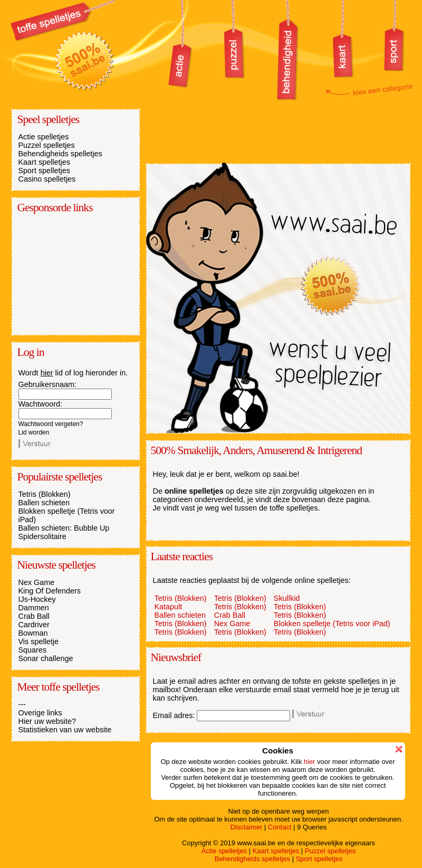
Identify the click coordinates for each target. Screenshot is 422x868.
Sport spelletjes (44, 171)
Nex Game (37, 582)
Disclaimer (246, 827)
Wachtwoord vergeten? (51, 424)
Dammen (34, 608)
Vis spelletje (39, 641)
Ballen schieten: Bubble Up (64, 528)
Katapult (169, 607)
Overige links (40, 713)
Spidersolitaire (42, 536)
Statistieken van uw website (65, 730)
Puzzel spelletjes (47, 145)
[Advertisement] (71, 273)
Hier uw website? (47, 721)
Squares (33, 650)
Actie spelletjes (44, 137)
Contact (280, 827)
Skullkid (287, 598)
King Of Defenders (50, 591)
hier (47, 373)
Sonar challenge (46, 658)
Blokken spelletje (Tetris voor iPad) (332, 624)
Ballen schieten (44, 503)
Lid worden (34, 432)
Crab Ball (34, 616)
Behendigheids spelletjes (60, 154)
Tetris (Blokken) (45, 494)
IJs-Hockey (37, 599)
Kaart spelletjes (44, 162)
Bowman (33, 633)
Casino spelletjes (47, 179)
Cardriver (34, 625)
